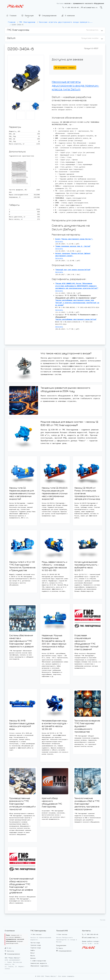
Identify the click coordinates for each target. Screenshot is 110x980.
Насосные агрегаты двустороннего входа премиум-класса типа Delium (75, 85)
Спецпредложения (48, 16)
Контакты (9, 951)
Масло (33, 956)
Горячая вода (36, 948)
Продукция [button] (28, 16)
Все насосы (36, 934)
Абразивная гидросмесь (40, 966)
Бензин (33, 958)
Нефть (33, 950)
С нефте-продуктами (38, 961)
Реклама (103, 920)
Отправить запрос (65, 68)
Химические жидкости (39, 963)
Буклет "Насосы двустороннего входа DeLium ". (74, 239)
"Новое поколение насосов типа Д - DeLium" (73, 246)
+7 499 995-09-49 (71, 7)
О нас (8, 948)
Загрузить (59, 241)
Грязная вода (36, 945)
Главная (11, 16)
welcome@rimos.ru (89, 7)
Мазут (33, 953)
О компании (68, 16)
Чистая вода (35, 943)
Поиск (60, 948)
